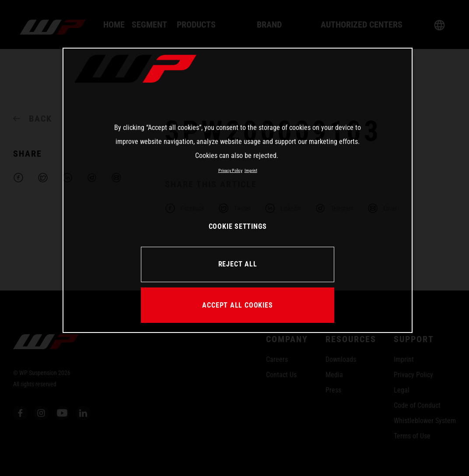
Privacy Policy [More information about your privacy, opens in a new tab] (230, 170)
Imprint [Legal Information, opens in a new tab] (251, 170)
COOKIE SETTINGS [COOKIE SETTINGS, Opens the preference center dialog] (238, 226)
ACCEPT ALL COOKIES (237, 305)
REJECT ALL (238, 264)
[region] (238, 190)
